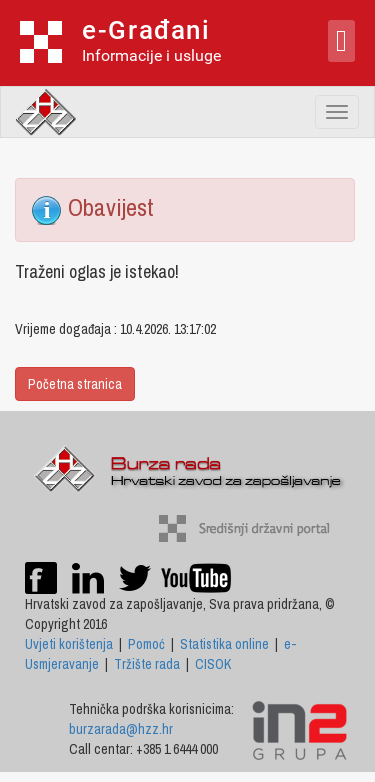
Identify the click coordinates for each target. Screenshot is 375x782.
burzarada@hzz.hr (121, 729)
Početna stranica (75, 384)
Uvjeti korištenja (69, 644)
